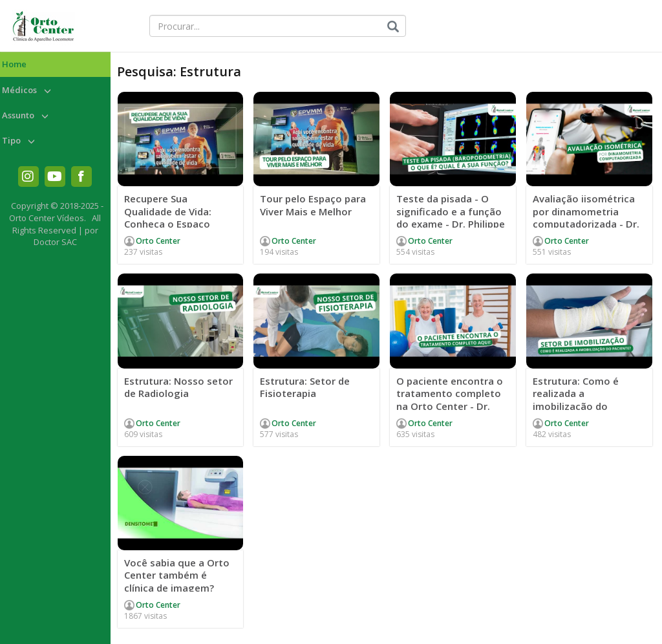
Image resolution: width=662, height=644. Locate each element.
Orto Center (158, 241)
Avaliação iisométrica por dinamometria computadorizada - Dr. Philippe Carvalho (586, 218)
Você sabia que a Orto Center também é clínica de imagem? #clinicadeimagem (177, 582)
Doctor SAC (55, 242)
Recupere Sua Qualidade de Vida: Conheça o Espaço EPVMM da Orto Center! (179, 218)
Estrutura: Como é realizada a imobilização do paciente (576, 400)
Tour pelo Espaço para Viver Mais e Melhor (313, 205)
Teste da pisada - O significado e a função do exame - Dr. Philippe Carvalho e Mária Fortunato (451, 224)
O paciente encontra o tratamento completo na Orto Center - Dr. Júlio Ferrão (450, 400)
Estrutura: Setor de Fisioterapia (305, 387)
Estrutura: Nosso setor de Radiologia (178, 387)
